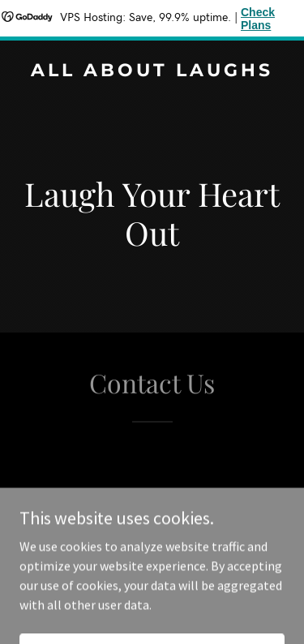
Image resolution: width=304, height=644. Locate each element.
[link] (152, 71)
